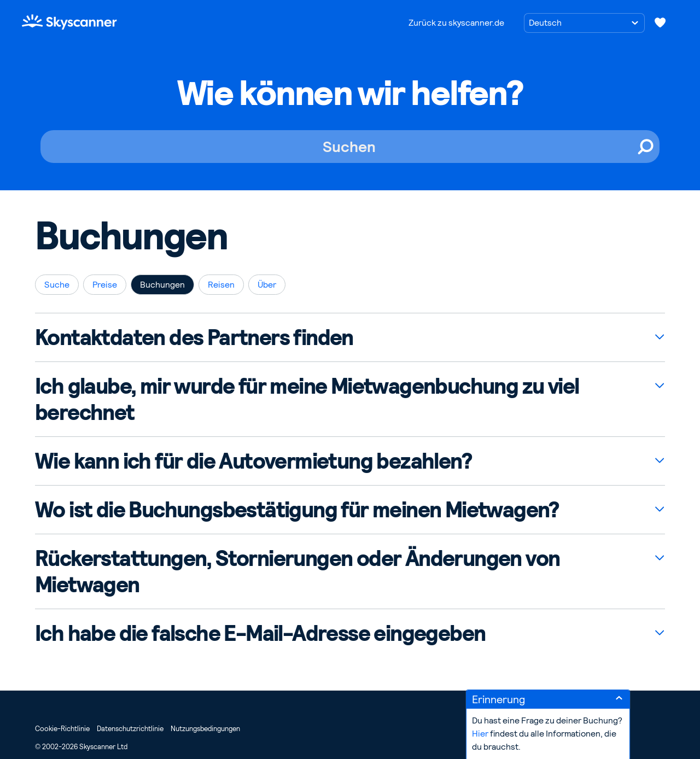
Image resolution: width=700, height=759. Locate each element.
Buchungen (162, 285)
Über (267, 285)
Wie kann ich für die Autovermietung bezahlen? (253, 461)
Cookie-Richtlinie (62, 729)
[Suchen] (350, 147)
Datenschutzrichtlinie (130, 729)
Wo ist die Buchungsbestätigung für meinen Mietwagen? (297, 510)
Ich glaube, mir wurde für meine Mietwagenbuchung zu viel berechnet (307, 399)
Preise (105, 285)
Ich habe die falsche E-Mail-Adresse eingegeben (260, 633)
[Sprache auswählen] (584, 23)
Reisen (221, 285)
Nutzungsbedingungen (205, 729)
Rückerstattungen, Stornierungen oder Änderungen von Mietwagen (297, 571)
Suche (57, 285)
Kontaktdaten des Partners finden (194, 337)
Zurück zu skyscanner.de (456, 23)
